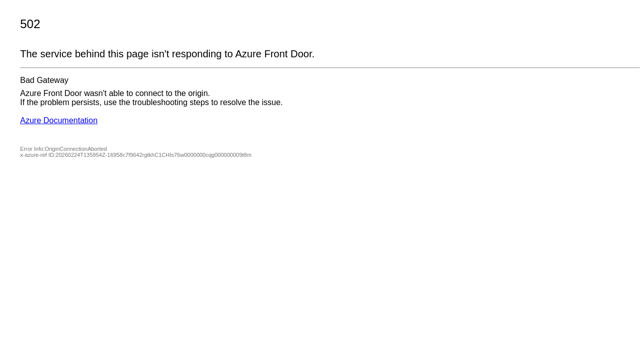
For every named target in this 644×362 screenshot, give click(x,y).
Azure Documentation (59, 120)
